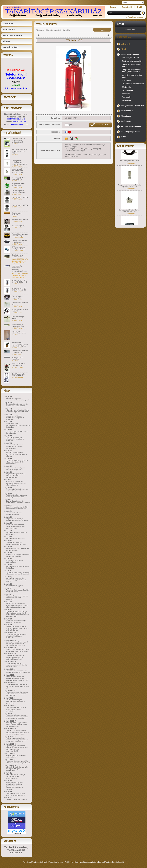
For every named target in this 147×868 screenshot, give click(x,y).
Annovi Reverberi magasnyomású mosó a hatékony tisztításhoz (18, 425)
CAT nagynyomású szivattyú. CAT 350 (18, 248)
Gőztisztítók (126, 87)
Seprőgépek (126, 100)
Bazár (123, 137)
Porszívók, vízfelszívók (130, 58)
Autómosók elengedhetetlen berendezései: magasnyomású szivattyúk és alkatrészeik (17, 717)
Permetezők (126, 97)
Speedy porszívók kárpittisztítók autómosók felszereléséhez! (17, 508)
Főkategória (40, 30)
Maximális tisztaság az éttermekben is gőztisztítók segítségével (15, 701)
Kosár (45, 862)
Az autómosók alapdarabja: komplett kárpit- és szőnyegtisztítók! (16, 776)
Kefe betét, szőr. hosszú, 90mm (18, 256)
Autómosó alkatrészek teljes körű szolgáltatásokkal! (18, 591)
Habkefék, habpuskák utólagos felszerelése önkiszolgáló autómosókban (17, 462)
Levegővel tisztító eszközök (132, 106)
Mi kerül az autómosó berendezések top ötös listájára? (17, 399)
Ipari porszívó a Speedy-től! (16, 538)
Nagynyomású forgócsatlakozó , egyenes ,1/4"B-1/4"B (19, 162)
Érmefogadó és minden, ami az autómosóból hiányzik (17, 490)
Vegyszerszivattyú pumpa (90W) (18, 185)
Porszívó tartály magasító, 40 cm (18, 297)
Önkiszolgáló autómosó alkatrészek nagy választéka (16, 543)
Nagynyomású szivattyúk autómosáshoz (15, 561)
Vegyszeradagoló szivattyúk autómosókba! (16, 756)
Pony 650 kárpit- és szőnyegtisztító (19, 365)
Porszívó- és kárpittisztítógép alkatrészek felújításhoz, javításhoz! (16, 636)
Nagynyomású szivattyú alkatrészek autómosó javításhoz (18, 520)
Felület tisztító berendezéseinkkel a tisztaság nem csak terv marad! (18, 573)
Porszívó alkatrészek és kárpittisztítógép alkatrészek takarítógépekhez (16, 483)
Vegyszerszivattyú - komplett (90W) (19, 178)
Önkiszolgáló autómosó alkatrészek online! (14, 514)
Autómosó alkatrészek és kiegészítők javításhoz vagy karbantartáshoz (16, 526)
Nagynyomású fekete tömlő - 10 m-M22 (19, 241)
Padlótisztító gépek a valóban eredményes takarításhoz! (16, 496)
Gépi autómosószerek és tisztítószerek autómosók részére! (18, 502)
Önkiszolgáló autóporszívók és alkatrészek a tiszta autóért (17, 405)
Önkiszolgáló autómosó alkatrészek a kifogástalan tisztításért (15, 439)
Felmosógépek (127, 90)
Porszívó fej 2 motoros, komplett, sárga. (20, 235)
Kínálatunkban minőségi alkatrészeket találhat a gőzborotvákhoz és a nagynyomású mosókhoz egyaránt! (15, 786)
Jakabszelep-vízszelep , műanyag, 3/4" (20, 352)
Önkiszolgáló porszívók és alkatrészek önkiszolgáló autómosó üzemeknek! (15, 657)
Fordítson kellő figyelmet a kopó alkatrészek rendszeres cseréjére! (18, 672)
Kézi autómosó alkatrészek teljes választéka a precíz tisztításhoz (18, 411)
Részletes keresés (56, 862)
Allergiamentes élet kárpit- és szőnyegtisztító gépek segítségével (16, 709)
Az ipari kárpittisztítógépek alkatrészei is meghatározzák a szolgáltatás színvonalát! (17, 740)
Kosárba (104, 125)
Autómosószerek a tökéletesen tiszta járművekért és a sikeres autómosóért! (17, 694)
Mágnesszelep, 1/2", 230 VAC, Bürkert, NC (19, 281)
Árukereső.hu (17, 833)
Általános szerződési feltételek (92, 862)
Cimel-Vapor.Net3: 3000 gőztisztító (18, 375)
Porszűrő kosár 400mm (20, 220)
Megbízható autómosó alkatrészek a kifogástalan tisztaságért (15, 418)
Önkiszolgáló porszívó (130, 132)
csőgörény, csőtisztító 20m (129, 165)
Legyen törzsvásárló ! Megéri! (16, 799)
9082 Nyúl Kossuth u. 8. (16, 119)
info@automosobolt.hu (16, 88)
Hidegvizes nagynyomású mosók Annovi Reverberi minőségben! (18, 650)
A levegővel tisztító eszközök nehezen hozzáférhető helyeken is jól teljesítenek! (17, 628)
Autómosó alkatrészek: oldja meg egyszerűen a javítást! (18, 555)
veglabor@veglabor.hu (19, 124)
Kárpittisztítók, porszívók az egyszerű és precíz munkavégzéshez (16, 476)
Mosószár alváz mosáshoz (17, 358)
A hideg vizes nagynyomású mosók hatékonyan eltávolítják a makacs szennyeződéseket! (17, 732)
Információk (75, 862)
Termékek (27, 862)
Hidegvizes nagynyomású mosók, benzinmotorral (132, 71)
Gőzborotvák (127, 80)
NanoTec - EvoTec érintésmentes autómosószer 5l (18, 140)
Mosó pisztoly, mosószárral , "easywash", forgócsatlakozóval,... (19, 269)
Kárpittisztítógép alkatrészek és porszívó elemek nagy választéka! (17, 598)
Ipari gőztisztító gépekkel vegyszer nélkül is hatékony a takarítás (16, 454)
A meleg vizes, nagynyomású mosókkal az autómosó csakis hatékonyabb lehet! (16, 724)
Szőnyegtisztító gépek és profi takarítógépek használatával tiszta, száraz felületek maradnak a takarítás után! (18, 614)
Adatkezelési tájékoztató (114, 862)
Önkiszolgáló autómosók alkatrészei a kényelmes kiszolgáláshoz (15, 447)
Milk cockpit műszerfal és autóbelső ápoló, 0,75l (20, 151)
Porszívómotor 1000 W (20, 205)
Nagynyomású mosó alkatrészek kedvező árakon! (17, 549)
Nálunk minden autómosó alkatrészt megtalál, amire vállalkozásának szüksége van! (17, 678)
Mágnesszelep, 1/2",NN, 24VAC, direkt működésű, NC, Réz (20, 344)
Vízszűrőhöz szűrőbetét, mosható (19, 332)
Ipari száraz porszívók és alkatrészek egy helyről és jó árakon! (16, 580)
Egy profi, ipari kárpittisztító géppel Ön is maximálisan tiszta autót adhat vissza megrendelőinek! (17, 748)
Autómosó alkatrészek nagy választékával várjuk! (16, 621)
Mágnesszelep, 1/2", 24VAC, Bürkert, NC (19, 289)
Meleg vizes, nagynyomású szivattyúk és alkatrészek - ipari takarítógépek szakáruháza (17, 605)
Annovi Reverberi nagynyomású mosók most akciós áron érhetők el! (17, 686)
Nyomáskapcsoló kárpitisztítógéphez (18, 192)
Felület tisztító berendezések (133, 84)
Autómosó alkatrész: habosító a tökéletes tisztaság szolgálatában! (18, 762)
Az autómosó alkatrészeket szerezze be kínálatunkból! (15, 794)
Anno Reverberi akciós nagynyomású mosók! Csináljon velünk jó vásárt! (17, 665)
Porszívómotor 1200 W (20, 197)
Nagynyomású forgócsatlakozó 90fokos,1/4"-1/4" (18, 171)
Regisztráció (37, 862)
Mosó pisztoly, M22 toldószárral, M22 (18, 325)
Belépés (113, 7)
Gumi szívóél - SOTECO (17, 214)
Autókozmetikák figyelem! (15, 586)
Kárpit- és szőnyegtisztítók (132, 61)
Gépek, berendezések (54, 30)
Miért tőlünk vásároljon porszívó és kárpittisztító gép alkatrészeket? (17, 769)
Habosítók (66, 30)
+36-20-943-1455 (16, 78)
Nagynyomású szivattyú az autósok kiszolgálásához (15, 469)
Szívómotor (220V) (18, 226)
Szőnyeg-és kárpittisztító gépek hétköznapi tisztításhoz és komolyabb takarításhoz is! (17, 644)
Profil (67, 862)
